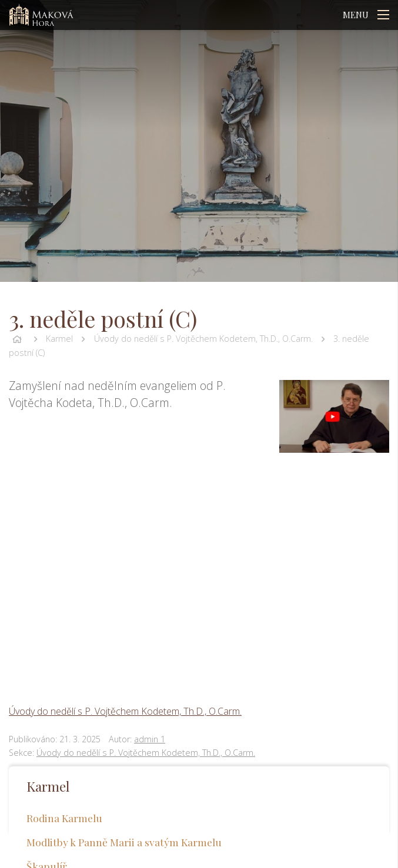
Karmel (59, 339)
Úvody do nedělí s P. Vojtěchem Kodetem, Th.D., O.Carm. (203, 339)
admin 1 (150, 739)
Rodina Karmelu (64, 818)
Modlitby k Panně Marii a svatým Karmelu (124, 842)
